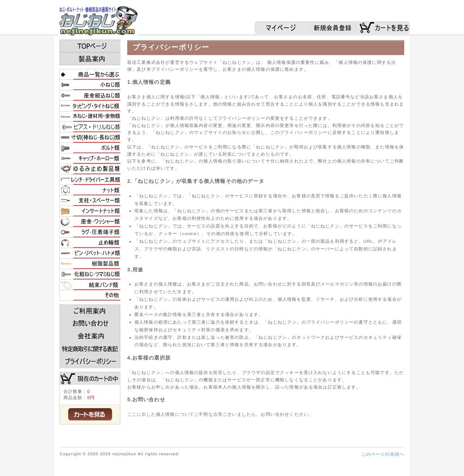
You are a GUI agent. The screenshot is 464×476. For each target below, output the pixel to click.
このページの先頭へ (383, 454)
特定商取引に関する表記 (90, 349)
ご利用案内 (90, 311)
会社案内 (90, 336)
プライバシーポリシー (90, 362)
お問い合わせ (90, 324)
